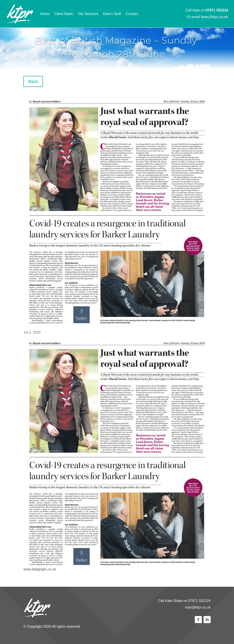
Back (33, 81)
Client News (64, 14)
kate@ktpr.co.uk (198, 607)
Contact (132, 14)
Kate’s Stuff (112, 14)
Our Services (88, 14)
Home (45, 14)
